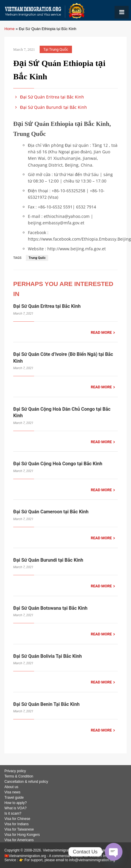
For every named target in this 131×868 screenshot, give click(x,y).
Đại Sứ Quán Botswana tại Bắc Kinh (50, 608)
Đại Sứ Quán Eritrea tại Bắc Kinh (49, 97)
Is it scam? (13, 813)
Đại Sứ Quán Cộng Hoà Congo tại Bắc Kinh (58, 464)
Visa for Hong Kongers (22, 835)
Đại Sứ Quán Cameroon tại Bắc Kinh (51, 512)
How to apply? (16, 803)
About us (11, 787)
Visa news (12, 792)
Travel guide (14, 798)
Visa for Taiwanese (19, 829)
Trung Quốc (37, 258)
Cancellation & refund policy (26, 782)
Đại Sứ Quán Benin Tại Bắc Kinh (46, 704)
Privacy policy (15, 771)
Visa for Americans (19, 840)
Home (10, 29)
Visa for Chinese (17, 819)
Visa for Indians (17, 824)
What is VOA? (15, 808)
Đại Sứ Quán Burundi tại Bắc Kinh (50, 107)
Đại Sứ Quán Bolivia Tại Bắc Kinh (48, 656)
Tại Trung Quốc (56, 49)
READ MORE (101, 332)
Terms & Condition (19, 776)
